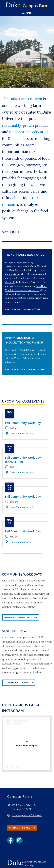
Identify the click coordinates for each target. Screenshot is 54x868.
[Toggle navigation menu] (27, 13)
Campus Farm (19, 796)
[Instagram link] (19, 840)
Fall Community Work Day (23, 423)
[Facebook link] (10, 840)
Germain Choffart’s (26, 266)
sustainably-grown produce (25, 125)
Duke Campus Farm (26, 99)
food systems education (29, 132)
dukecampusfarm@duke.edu (27, 815)
